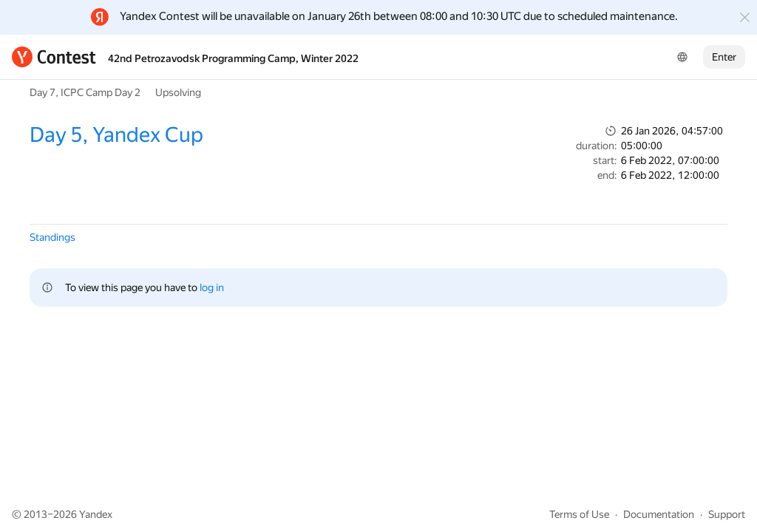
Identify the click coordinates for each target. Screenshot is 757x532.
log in (212, 287)
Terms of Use (579, 514)
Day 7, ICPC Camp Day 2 (85, 92)
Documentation (659, 514)
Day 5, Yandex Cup (116, 135)
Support (727, 514)
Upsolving (178, 92)
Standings (52, 237)
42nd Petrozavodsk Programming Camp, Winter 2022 (233, 58)
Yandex (96, 514)
